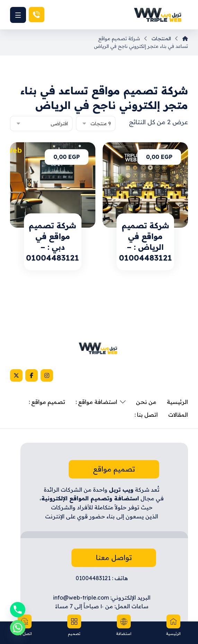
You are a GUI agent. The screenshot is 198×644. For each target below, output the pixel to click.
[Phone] (18, 610)
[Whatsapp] (18, 628)
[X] (16, 375)
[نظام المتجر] (41, 124)
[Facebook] (32, 375)
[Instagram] (47, 375)
